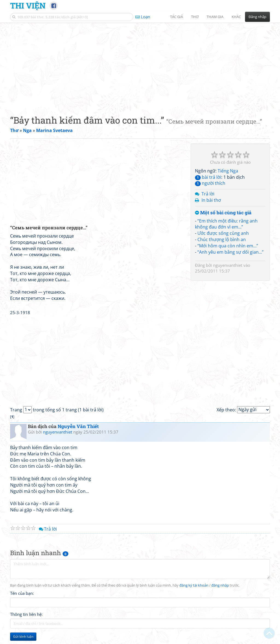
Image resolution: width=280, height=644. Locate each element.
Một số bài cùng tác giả (223, 213)
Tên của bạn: (22, 593)
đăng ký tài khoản (194, 585)
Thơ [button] (195, 17)
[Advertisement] (140, 64)
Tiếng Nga (228, 171)
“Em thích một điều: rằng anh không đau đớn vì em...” (226, 224)
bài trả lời (208, 177)
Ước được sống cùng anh (223, 233)
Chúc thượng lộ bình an (222, 239)
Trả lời (208, 194)
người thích (210, 183)
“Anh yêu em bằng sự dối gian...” (231, 252)
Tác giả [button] (177, 17)
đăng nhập (220, 585)
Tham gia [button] (215, 17)
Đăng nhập (257, 17)
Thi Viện (28, 5)
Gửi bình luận (23, 636)
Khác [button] (236, 17)
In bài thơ (211, 200)
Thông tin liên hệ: (26, 614)
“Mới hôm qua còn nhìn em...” (228, 246)
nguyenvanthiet (228, 265)
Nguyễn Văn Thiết (78, 426)
